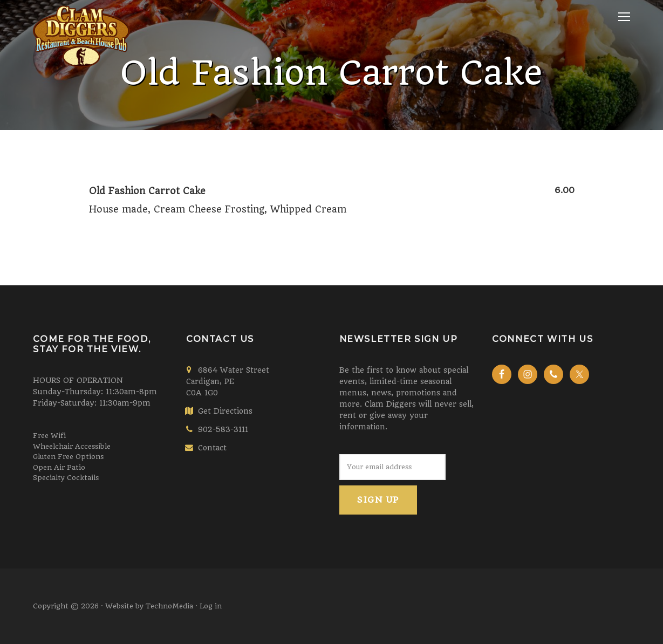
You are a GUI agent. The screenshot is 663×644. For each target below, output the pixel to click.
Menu (624, 17)
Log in (211, 606)
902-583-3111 (223, 429)
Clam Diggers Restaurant (81, 94)
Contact (212, 448)
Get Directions (225, 411)
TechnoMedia (169, 606)
